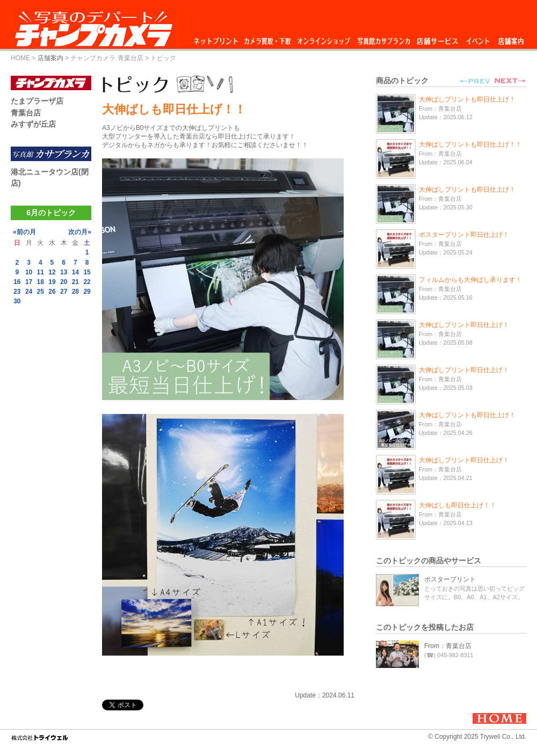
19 (52, 282)
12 (52, 272)
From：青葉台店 (448, 646)
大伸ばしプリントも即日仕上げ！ (467, 99)
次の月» (80, 232)
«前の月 (24, 232)
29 (87, 292)
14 (75, 272)
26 (52, 292)
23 (17, 292)
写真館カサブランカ (383, 38)
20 (64, 282)
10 (29, 272)
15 (87, 272)
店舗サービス (437, 38)
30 (17, 301)
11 (41, 272)
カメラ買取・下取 (268, 38)
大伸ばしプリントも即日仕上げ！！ (470, 144)
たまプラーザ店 (37, 101)
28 (75, 292)
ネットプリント (217, 38)
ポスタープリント (450, 579)
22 (87, 282)
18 (41, 282)
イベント (478, 38)
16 (17, 282)
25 (41, 292)
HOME (20, 58)
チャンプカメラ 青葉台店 (107, 58)
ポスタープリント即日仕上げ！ (464, 235)
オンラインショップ (323, 38)
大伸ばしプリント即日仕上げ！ (464, 325)
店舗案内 (511, 38)
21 (75, 282)
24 (29, 292)
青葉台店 (26, 113)
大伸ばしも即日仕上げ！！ (458, 505)
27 (64, 292)
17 (29, 282)
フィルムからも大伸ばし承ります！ (470, 280)
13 (64, 272)
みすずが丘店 (33, 124)
